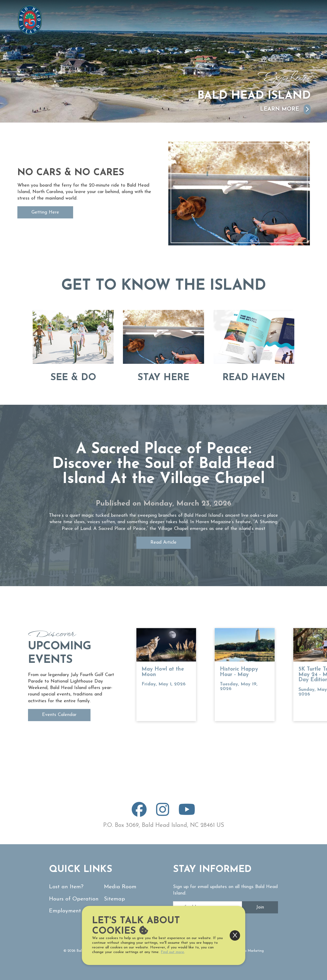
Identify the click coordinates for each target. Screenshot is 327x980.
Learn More (285, 109)
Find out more (172, 952)
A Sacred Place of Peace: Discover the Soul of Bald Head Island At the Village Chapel (163, 464)
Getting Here (45, 212)
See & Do (73, 378)
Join (260, 907)
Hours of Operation (74, 899)
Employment (65, 911)
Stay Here (163, 378)
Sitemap (114, 899)
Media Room (120, 887)
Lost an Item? (66, 887)
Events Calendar (59, 715)
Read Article (163, 542)
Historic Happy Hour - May (239, 672)
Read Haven (254, 378)
